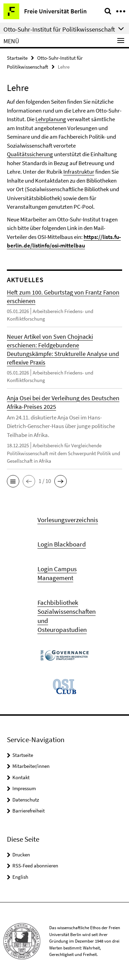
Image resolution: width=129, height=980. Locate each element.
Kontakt (21, 777)
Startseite (17, 58)
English (20, 877)
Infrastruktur (79, 172)
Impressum (24, 788)
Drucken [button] (21, 855)
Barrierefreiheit (29, 811)
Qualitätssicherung (30, 154)
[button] (13, 481)
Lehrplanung (51, 119)
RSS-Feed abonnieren (35, 866)
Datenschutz (26, 800)
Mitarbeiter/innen (31, 766)
